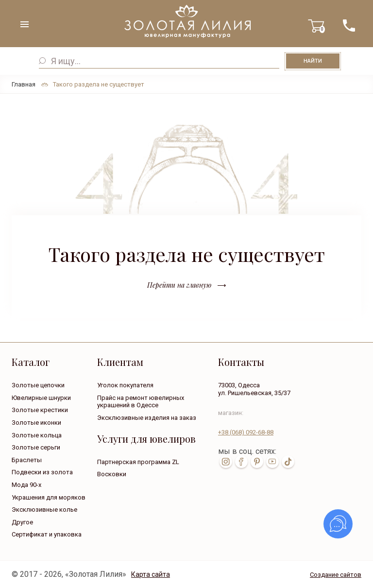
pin (257, 462)
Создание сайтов (336, 575)
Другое (22, 522)
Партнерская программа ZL (138, 462)
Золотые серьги (36, 447)
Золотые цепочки (38, 385)
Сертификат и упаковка (47, 534)
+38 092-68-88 (246, 432)
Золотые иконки (36, 423)
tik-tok (288, 462)
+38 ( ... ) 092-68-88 (349, 26)
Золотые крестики (40, 410)
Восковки (112, 474)
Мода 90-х (26, 485)
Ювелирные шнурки (41, 398)
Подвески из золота (42, 472)
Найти (313, 61)
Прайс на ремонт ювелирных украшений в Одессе (141, 402)
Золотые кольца (37, 435)
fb (241, 462)
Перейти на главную (179, 285)
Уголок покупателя (125, 385)
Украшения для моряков (49, 497)
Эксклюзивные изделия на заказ (147, 418)
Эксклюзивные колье (44, 510)
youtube (272, 462)
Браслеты (27, 460)
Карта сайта (151, 574)
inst (226, 462)
